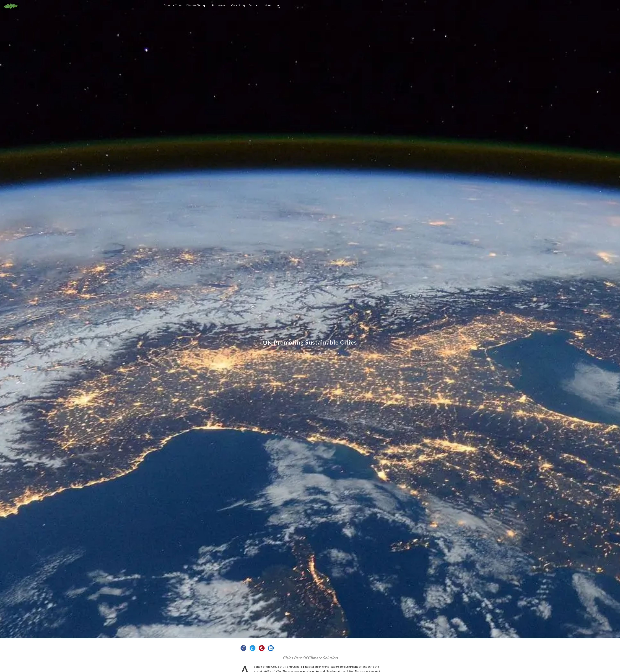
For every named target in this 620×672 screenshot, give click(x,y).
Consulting (247, 7)
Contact (265, 7)
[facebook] (243, 648)
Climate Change (200, 7)
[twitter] (253, 648)
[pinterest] (262, 648)
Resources (225, 7)
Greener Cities (174, 7)
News (282, 7)
